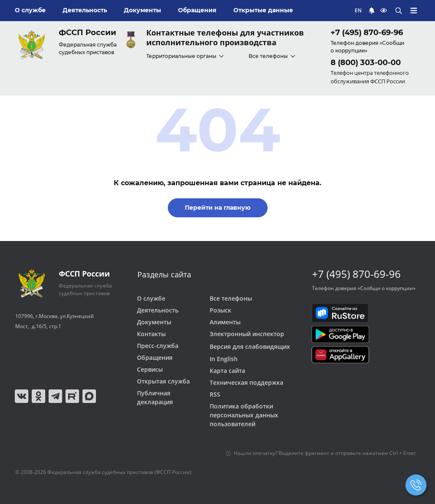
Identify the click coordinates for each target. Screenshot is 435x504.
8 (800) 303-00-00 (366, 63)
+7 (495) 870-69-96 (367, 33)
